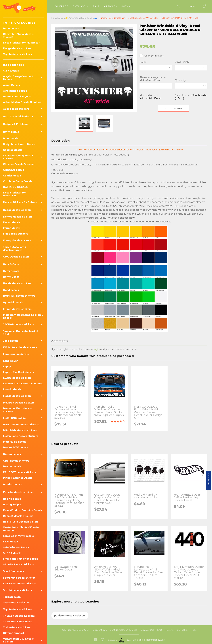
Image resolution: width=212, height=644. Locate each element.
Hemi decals (11, 271)
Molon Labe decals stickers (21, 436)
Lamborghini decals (16, 354)
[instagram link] (102, 640)
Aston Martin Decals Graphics (22, 102)
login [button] (97, 349)
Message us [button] (209, 480)
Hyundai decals (13, 302)
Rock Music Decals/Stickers (21, 522)
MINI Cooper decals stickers (21, 425)
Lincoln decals (12, 389)
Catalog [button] (80, 6)
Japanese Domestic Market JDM (21, 333)
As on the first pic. (152, 56)
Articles (111, 6)
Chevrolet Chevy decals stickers (18, 36)
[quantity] (191, 86)
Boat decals (11, 138)
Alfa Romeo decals (15, 91)
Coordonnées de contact (75, 630)
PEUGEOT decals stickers (19, 472)
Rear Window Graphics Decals (23, 510)
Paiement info (99, 630)
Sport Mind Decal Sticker (19, 578)
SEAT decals (11, 542)
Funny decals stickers (17, 240)
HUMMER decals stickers (19, 296)
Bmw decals (11, 28)
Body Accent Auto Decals (19, 144)
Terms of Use (147, 630)
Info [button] (126, 6)
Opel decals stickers (16, 461)
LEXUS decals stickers (17, 378)
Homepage (61, 6)
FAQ (159, 630)
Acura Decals (11, 85)
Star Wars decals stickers (19, 584)
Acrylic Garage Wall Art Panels (18, 78)
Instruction (182, 630)
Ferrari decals (12, 228)
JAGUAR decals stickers (18, 324)
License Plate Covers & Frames (23, 384)
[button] (84, 123)
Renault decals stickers (18, 516)
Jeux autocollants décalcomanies (14, 248)
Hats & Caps (11, 264)
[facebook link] (96, 640)
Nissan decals (12, 454)
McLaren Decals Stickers (19, 403)
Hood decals (11, 290)
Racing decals (12, 499)
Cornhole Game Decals (18, 181)
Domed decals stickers (18, 217)
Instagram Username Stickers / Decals (23, 316)
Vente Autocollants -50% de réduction (21, 529)
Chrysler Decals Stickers (19, 164)
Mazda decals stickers (17, 396)
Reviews (169, 630)
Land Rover (10, 361)
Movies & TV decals (15, 447)
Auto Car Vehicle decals (18, 116)
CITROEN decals (13, 170)
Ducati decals (12, 222)
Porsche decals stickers (18, 492)
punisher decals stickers (70, 616)
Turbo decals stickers (17, 627)
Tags (194, 630)
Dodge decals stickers (17, 48)
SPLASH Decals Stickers (18, 564)
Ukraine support (14, 633)
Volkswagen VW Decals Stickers (18, 640)
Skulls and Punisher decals (21, 559)
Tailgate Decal (12, 597)
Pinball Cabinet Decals (18, 478)
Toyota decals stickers (17, 54)
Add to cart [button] (173, 108)
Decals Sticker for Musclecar (21, 43)
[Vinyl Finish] (191, 68)
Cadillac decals (13, 150)
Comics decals (12, 176)
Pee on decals (12, 466)
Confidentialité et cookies (123, 630)
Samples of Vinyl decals (18, 536)
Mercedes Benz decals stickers (17, 410)
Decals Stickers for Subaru (20, 202)
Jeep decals (11, 341)
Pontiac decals (12, 484)
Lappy (7, 367)
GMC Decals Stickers (16, 257)
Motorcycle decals (15, 442)
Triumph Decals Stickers (19, 616)
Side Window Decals (16, 547)
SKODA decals (12, 553)
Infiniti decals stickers (17, 309)
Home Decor (11, 277)
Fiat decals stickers (16, 234)
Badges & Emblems (16, 124)
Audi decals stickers (16, 109)
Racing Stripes (12, 505)
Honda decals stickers (17, 283)
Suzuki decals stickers (17, 590)
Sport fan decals (13, 571)
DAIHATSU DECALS (15, 187)
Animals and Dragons (17, 96)
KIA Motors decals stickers (20, 347)
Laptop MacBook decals (18, 372)
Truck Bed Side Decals (17, 622)
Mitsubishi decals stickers (20, 430)
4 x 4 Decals (11, 71)
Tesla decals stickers (16, 603)
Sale (96, 6)
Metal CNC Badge (14, 418)
